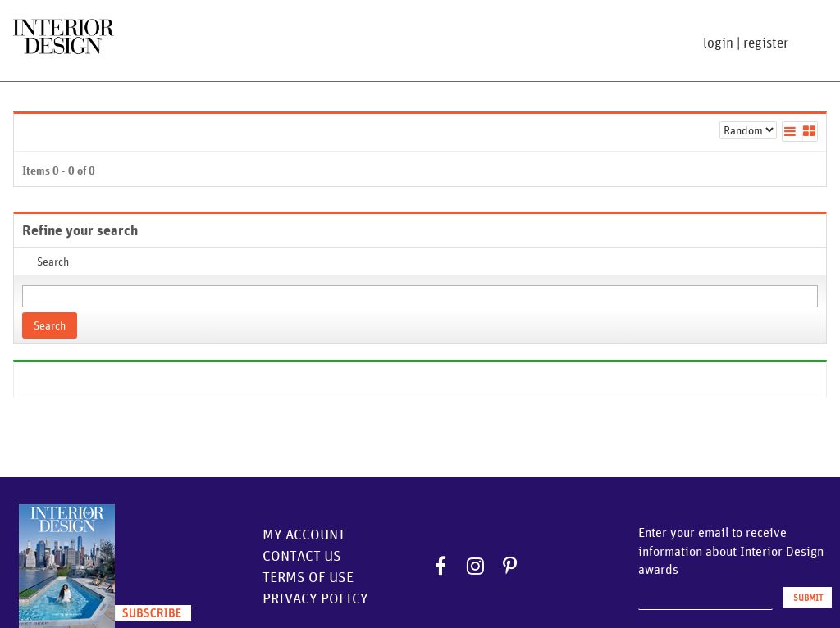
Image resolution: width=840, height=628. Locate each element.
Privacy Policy (315, 598)
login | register (746, 43)
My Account (304, 534)
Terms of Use (308, 577)
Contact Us (302, 555)
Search (50, 325)
